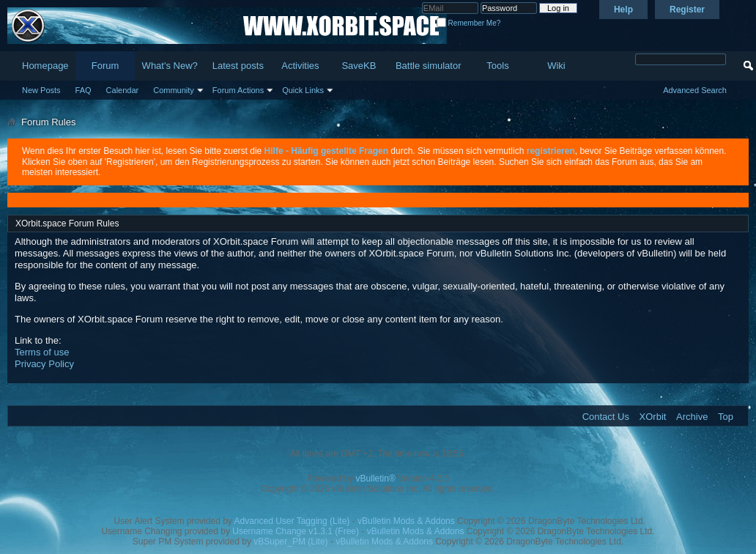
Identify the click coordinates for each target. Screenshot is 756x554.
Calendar (123, 90)
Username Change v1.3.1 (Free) (296, 531)
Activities (300, 66)
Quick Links (303, 90)
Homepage (45, 66)
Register (687, 10)
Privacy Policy (44, 364)
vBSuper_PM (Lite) (290, 542)
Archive (692, 417)
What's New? (170, 66)
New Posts (41, 90)
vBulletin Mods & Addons (406, 521)
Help (623, 10)
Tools (497, 66)
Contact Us (606, 417)
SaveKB (359, 66)
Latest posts (238, 66)
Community (174, 90)
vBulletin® (376, 479)
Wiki (556, 66)
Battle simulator (429, 66)
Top (726, 417)
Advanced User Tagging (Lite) (292, 521)
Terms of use (42, 352)
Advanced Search (695, 90)
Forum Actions (238, 90)
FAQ (84, 90)
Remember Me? (468, 23)
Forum (105, 66)
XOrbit (653, 417)
